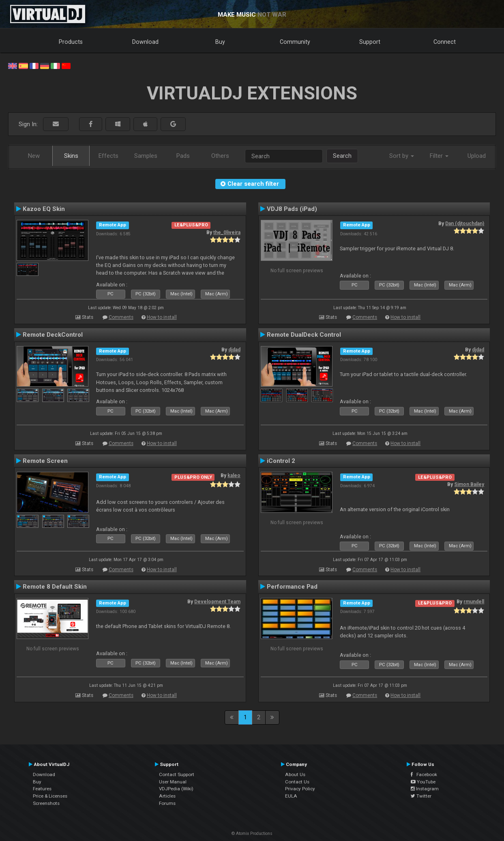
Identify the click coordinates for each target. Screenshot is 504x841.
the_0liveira (227, 232)
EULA (291, 796)
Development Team (217, 602)
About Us (295, 774)
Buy (220, 42)
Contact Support (177, 774)
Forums (167, 803)
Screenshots (46, 803)
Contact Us (297, 782)
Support (370, 42)
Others (220, 156)
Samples (146, 156)
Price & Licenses (50, 796)
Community (295, 42)
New (34, 156)
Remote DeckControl (53, 335)
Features (42, 789)
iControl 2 (281, 461)
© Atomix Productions (252, 833)
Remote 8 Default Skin (55, 587)
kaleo (234, 475)
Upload (477, 156)
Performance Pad (292, 587)
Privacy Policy (300, 789)
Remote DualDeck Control (304, 335)
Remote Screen (45, 461)
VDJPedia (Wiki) (176, 789)
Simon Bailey (469, 484)
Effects (108, 156)
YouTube (423, 782)
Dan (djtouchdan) (465, 224)
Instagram (425, 789)
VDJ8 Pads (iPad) (292, 209)
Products (71, 42)
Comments (121, 317)
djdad (234, 350)
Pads (183, 156)
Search (342, 156)
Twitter (421, 796)
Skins (71, 156)
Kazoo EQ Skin (44, 209)
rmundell (474, 602)
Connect (445, 42)
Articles (167, 796)
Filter (439, 156)
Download (145, 42)
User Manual (173, 782)
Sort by (402, 156)
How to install (162, 317)
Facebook (424, 774)
